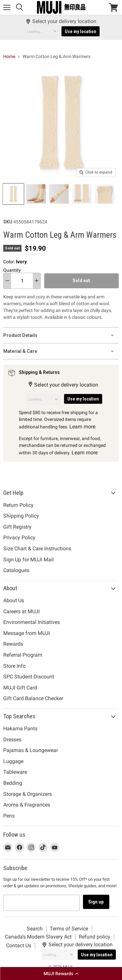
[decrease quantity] (7, 281)
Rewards (13, 644)
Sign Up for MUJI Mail (28, 560)
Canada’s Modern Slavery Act (38, 937)
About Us (14, 600)
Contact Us (19, 945)
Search (35, 929)
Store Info (14, 666)
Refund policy (95, 937)
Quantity (12, 270)
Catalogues (16, 570)
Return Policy (18, 505)
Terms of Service (69, 929)
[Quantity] (22, 281)
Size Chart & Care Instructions (37, 549)
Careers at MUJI (21, 611)
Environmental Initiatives (32, 622)
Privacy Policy (19, 538)
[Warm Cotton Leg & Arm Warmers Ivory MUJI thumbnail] (14, 194)
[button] (61, 974)
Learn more (82, 427)
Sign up (96, 902)
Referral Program (23, 655)
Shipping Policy (21, 516)
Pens (9, 816)
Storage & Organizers (27, 794)
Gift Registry (17, 527)
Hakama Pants (20, 729)
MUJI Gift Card (20, 688)
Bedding (13, 783)
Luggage (13, 761)
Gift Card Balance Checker (33, 698)
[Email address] (41, 903)
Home (9, 56)
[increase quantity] (37, 281)
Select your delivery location (61, 21)
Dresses (12, 740)
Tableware (15, 772)
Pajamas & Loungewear (31, 750)
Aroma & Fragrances (27, 805)
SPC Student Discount (29, 677)
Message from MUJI (27, 633)
